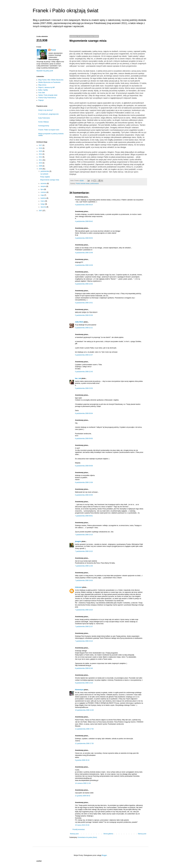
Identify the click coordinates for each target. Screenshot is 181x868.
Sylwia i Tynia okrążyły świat (48, 95)
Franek (53, 50)
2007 (41, 211)
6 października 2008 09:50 (84, 439)
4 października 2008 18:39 (84, 265)
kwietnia (44, 198)
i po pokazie (44, 174)
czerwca (44, 192)
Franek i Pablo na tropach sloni (49, 130)
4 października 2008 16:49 (84, 253)
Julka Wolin (79, 322)
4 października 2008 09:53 (84, 238)
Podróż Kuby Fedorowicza (47, 98)
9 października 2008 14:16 (84, 683)
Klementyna (79, 690)
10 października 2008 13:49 (84, 710)
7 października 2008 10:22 (84, 551)
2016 (41, 148)
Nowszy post (74, 834)
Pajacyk (41, 100)
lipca (42, 189)
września (44, 183)
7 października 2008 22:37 (84, 627)
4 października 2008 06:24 (84, 205)
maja (42, 195)
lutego (43, 204)
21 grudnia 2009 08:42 (83, 796)
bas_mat (78, 378)
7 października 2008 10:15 (84, 535)
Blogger (104, 855)
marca (43, 201)
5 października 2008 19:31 (84, 303)
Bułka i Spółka (43, 90)
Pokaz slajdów (45, 177)
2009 (41, 166)
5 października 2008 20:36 (84, 315)
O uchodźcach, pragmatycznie (48, 114)
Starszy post (142, 834)
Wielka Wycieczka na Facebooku (49, 82)
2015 (41, 151)
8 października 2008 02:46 (84, 668)
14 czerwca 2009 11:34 (83, 783)
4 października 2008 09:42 (84, 221)
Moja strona (42, 85)
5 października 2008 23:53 (84, 388)
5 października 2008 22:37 (84, 355)
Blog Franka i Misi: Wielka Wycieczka (51, 80)
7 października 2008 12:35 (84, 566)
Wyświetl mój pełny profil (45, 71)
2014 (41, 154)
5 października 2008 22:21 (84, 328)
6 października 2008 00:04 (84, 413)
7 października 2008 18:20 (84, 610)
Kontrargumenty (44, 126)
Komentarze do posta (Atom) (87, 837)
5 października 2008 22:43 (84, 372)
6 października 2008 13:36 (84, 482)
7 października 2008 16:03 (84, 580)
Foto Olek (42, 93)
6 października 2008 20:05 (84, 495)
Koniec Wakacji (43, 122)
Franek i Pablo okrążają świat (65, 11)
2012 (41, 157)
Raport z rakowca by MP (47, 87)
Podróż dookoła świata (83, 183)
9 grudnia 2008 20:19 (82, 760)
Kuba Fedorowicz (44, 118)
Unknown (78, 587)
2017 (41, 145)
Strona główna (108, 834)
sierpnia (43, 186)
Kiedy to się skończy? (46, 110)
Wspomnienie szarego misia (50, 180)
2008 (41, 169)
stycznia (44, 207)
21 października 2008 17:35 (84, 743)
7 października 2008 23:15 (84, 641)
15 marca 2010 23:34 (82, 825)
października (45, 171)
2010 (41, 163)
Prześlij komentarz (79, 829)
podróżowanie (94, 183)
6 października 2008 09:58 (84, 466)
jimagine (78, 541)
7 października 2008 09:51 (84, 516)
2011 (41, 160)
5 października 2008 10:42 (84, 284)
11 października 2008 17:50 (84, 729)
